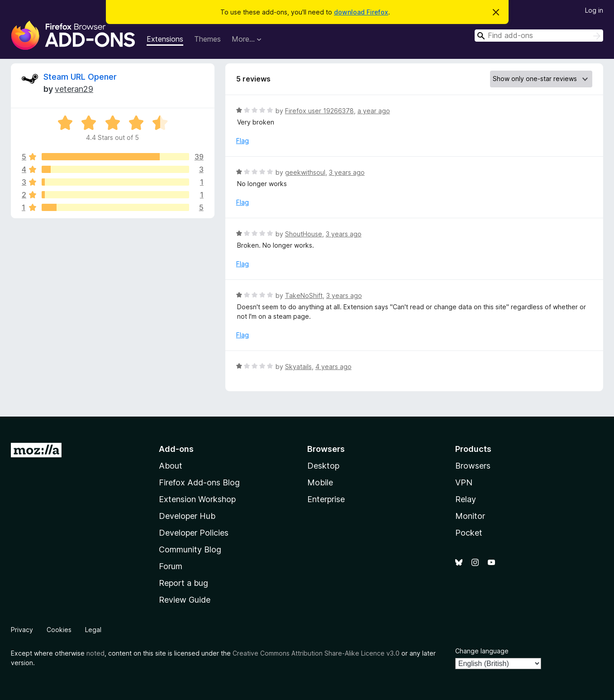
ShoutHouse (304, 234)
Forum (171, 566)
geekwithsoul (305, 172)
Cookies (59, 630)
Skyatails (298, 367)
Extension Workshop (197, 499)
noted (95, 653)
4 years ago (333, 367)
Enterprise (326, 499)
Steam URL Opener (80, 77)
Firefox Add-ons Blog (199, 482)
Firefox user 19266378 (319, 111)
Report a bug (183, 583)
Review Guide (185, 600)
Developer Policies (194, 533)
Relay (466, 499)
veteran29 (74, 89)
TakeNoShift (304, 295)
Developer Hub (187, 516)
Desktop (323, 466)
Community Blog (190, 549)
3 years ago (347, 172)
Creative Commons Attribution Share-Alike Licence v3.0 (316, 653)
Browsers (473, 466)
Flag (243, 141)
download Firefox (361, 12)
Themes (207, 39)
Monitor (470, 516)
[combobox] (539, 36)
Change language (482, 651)
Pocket (469, 533)
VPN (464, 482)
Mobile (320, 482)
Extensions (165, 39)
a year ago (374, 111)
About (171, 466)
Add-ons (176, 449)
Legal (93, 630)
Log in (594, 10)
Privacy (22, 630)
